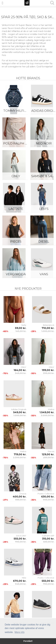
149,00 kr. (21, 331)
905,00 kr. (49, 500)
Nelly (24, 325)
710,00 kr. (48, 328)
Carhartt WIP (48, 536)
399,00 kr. (49, 373)
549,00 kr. (21, 373)
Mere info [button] (19, 632)
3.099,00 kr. (48, 415)
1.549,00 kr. (47, 412)
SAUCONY (21, 536)
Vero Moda (16, 274)
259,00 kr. (49, 457)
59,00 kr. (21, 328)
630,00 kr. (48, 497)
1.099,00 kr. (20, 415)
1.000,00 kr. (48, 331)
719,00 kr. (20, 454)
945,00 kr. (21, 584)
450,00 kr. (49, 542)
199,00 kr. (48, 370)
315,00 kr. (48, 539)
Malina (51, 409)
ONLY (16, 176)
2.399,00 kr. (20, 457)
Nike (24, 578)
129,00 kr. (48, 454)
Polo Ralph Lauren (17, 143)
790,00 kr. (21, 542)
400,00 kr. (19, 497)
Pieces (16, 241)
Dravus (23, 494)
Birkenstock (49, 325)
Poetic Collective (46, 494)
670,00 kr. (20, 581)
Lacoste (16, 209)
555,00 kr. (21, 500)
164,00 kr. (20, 370)
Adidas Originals (19, 409)
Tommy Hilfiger (17, 111)
